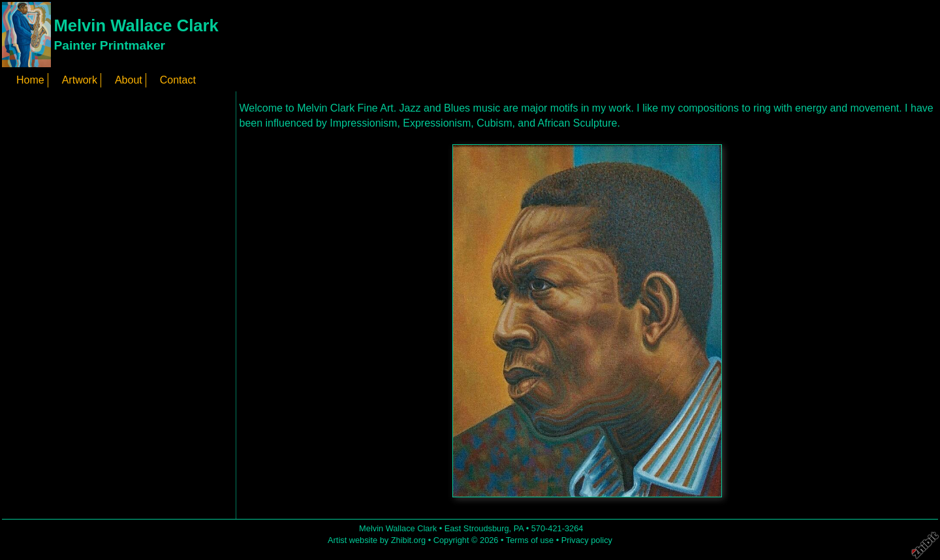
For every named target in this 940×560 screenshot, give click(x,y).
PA (519, 528)
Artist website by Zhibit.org (377, 540)
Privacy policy (587, 540)
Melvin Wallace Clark (136, 25)
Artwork (80, 80)
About (129, 80)
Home (30, 80)
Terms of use (530, 540)
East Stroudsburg (477, 528)
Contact (178, 80)
